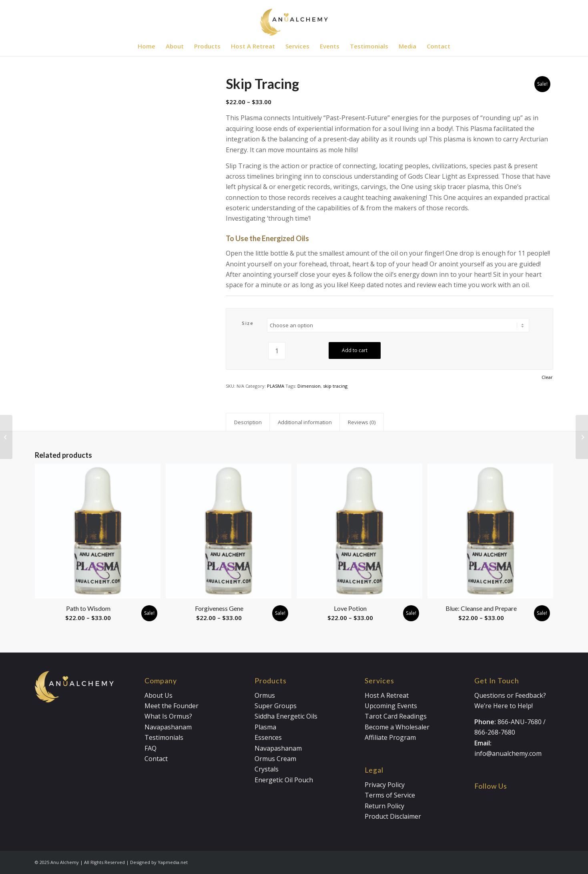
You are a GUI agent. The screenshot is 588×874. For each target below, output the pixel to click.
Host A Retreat (387, 695)
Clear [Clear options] (547, 377)
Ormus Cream (275, 759)
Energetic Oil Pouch (284, 780)
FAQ (151, 748)
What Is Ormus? (168, 716)
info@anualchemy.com (508, 753)
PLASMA (276, 386)
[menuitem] (146, 46)
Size (248, 323)
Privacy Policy (385, 785)
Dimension (309, 386)
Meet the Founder (172, 706)
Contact (156, 759)
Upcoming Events (391, 706)
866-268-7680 (495, 732)
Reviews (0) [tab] (362, 422)
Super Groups (276, 706)
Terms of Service (390, 795)
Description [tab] (248, 422)
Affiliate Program (390, 737)
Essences (268, 737)
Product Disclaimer (393, 816)
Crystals (267, 769)
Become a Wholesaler (397, 727)
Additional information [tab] (305, 422)
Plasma (265, 727)
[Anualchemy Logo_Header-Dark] (294, 18)
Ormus (265, 695)
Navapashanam (168, 727)
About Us (159, 695)
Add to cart (355, 350)
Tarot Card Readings (396, 716)
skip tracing (335, 386)
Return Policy (384, 806)
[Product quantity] (277, 351)
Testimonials (164, 737)
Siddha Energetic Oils (286, 716)
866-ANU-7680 (520, 722)
